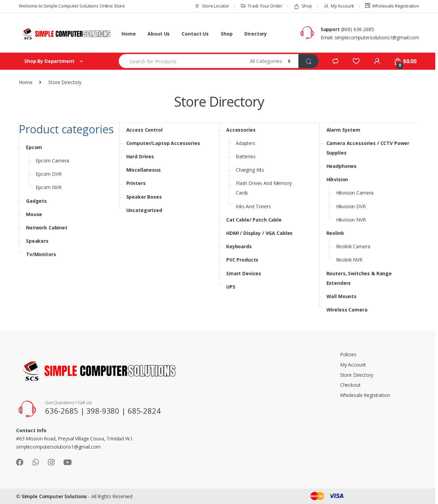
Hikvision (337, 179)
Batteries (246, 156)
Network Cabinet (47, 228)
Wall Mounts (342, 296)
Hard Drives (140, 156)
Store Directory (357, 375)
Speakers (37, 241)
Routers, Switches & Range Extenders (359, 278)
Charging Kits (250, 170)
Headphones (342, 166)
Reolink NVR (349, 260)
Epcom (34, 147)
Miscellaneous (144, 170)
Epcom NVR (49, 187)
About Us (159, 34)
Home (128, 34)
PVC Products (242, 260)
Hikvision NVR (351, 220)
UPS (231, 287)
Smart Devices (244, 273)
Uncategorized (144, 210)
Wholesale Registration (392, 6)
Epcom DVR (49, 174)
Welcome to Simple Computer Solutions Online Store (72, 6)
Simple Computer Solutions (54, 496)
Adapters (246, 143)
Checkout (350, 385)
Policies (348, 354)
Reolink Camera (353, 246)
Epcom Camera (52, 161)
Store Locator (212, 6)
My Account (339, 6)
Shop (303, 6)
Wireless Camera (347, 310)
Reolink (335, 233)
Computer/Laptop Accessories (163, 143)
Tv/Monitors (41, 254)
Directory (256, 34)
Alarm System (343, 130)
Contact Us (195, 34)
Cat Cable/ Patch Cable (254, 220)
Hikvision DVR (351, 206)
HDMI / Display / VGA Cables (259, 233)
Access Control (144, 130)
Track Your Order (261, 6)
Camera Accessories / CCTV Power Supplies (368, 148)
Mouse (34, 214)
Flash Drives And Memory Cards (264, 188)
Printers (136, 183)
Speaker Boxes (144, 197)
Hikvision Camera (355, 193)
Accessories (241, 130)
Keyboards (239, 246)
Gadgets (36, 201)
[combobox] (180, 61)
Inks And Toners (253, 206)
